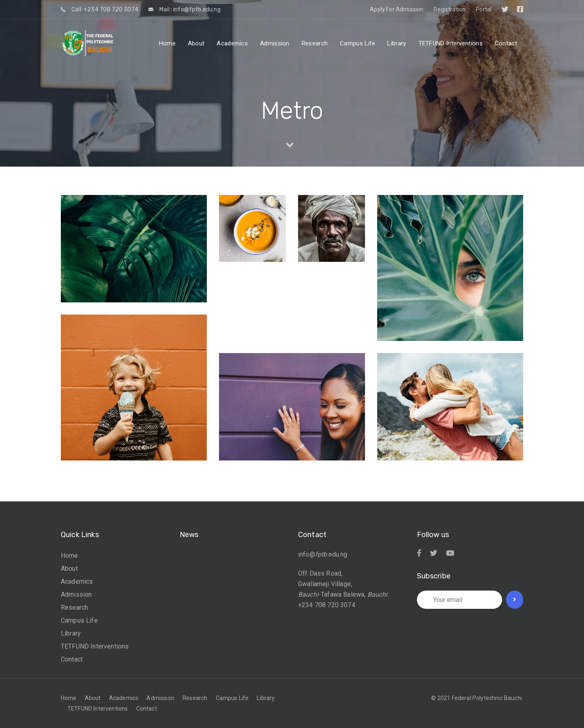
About (69, 568)
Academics (77, 581)
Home (70, 556)
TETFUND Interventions (95, 646)
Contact (72, 659)
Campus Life (79, 620)
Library (71, 633)
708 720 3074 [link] (335, 605)
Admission (76, 594)
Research (74, 607)
